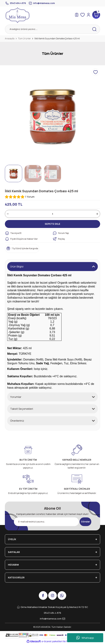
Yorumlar (16, 397)
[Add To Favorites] (95, 72)
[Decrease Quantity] (8, 214)
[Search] (52, 29)
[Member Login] (88, 15)
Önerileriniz (17, 421)
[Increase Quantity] (97, 214)
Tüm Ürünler (53, 53)
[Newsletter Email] (46, 522)
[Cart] (96, 15)
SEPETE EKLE (52, 224)
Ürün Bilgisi (17, 266)
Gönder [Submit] (85, 522)
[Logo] (17, 15)
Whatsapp (85, 638)
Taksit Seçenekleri (22, 409)
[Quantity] (52, 214)
